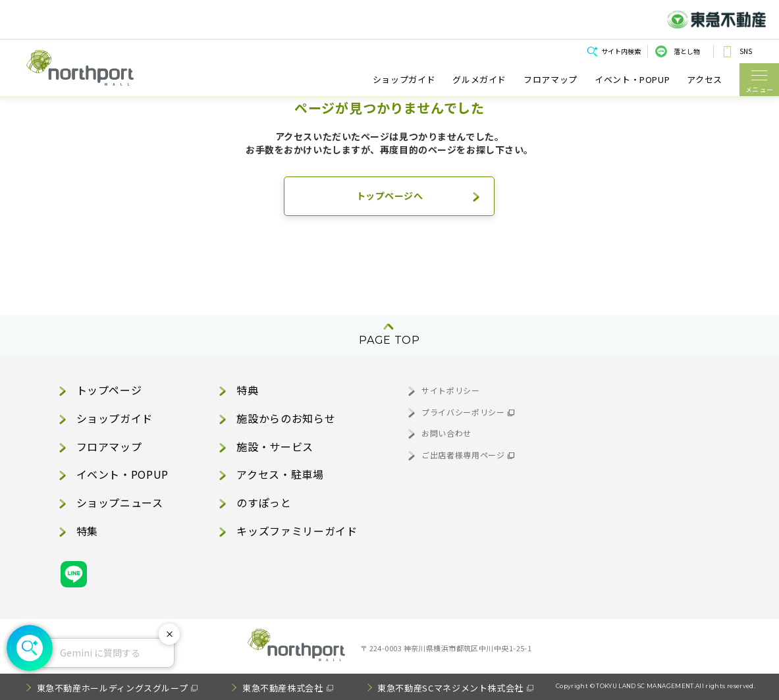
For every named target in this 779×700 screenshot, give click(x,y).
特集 (87, 531)
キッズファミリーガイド (297, 531)
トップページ (109, 390)
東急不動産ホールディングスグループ (113, 688)
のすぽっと (264, 502)
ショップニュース (120, 502)
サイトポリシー (450, 390)
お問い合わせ (446, 433)
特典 (247, 390)
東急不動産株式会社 (283, 688)
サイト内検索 (621, 51)
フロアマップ (551, 80)
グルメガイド (479, 80)
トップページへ (390, 196)
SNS (746, 51)
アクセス (705, 80)
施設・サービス (275, 446)
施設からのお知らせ (286, 418)
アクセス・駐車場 (280, 474)
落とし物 (687, 51)
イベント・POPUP (632, 80)
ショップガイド (404, 80)
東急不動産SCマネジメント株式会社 (450, 688)
